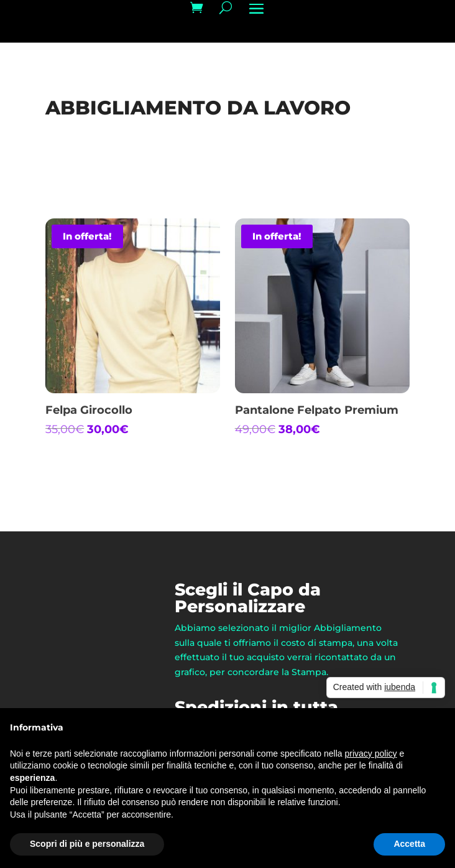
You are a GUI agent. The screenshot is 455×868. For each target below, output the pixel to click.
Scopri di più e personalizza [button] (87, 844)
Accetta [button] (409, 844)
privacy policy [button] (371, 754)
